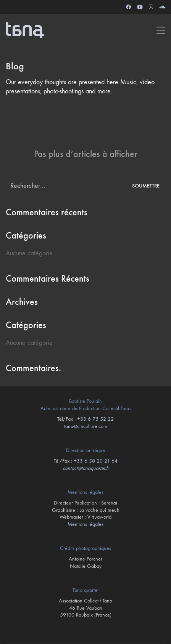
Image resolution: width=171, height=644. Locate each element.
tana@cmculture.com (86, 426)
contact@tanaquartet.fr (86, 468)
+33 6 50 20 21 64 (96, 461)
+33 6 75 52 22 (95, 419)
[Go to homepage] (25, 30)
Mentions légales (85, 524)
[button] (161, 30)
